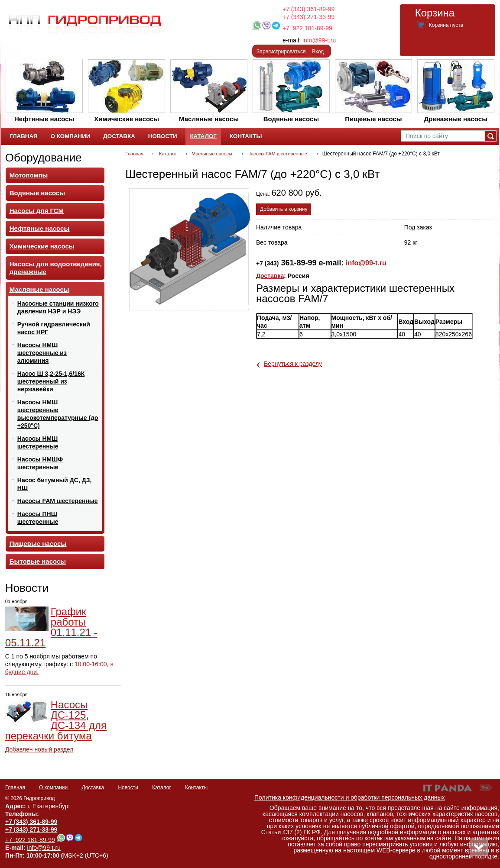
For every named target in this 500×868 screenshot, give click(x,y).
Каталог (203, 136)
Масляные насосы (213, 154)
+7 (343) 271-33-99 (308, 17)
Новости (27, 588)
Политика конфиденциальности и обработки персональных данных (350, 797)
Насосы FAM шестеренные (278, 154)
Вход (318, 52)
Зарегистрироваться (281, 52)
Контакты (196, 787)
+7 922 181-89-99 (307, 28)
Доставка (270, 276)
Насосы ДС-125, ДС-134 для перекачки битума (56, 720)
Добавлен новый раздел (39, 749)
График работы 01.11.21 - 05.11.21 (51, 627)
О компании (54, 787)
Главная (134, 154)
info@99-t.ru (319, 40)
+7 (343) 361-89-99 (308, 9)
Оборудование (44, 158)
